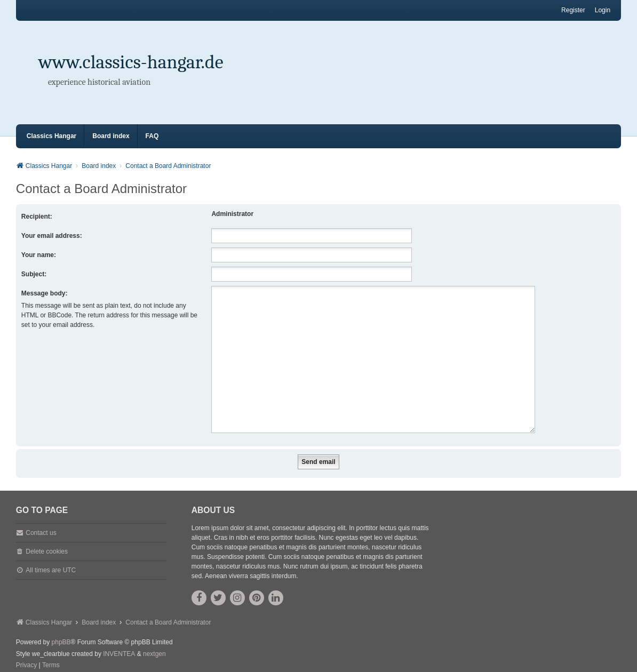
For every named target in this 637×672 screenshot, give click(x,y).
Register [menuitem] (573, 10)
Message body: (45, 293)
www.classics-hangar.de (131, 62)
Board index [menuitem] (111, 136)
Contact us (41, 520)
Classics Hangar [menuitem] (51, 136)
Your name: (39, 255)
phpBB (61, 629)
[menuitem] (26, 653)
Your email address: (52, 236)
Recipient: (37, 217)
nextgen (154, 641)
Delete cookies (47, 539)
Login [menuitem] (603, 10)
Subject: (34, 274)
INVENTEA (119, 641)
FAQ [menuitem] (152, 136)
